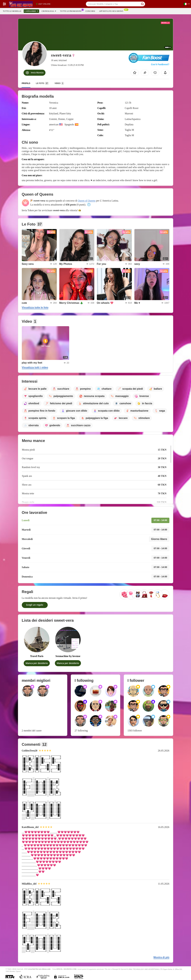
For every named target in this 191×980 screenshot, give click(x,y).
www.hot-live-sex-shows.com (39, 969)
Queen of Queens (87, 201)
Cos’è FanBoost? (160, 64)
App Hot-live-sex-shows (112, 11)
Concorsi (90, 11)
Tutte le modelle (12, 11)
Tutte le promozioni (72, 11)
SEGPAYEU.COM (70, 969)
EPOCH (59, 969)
